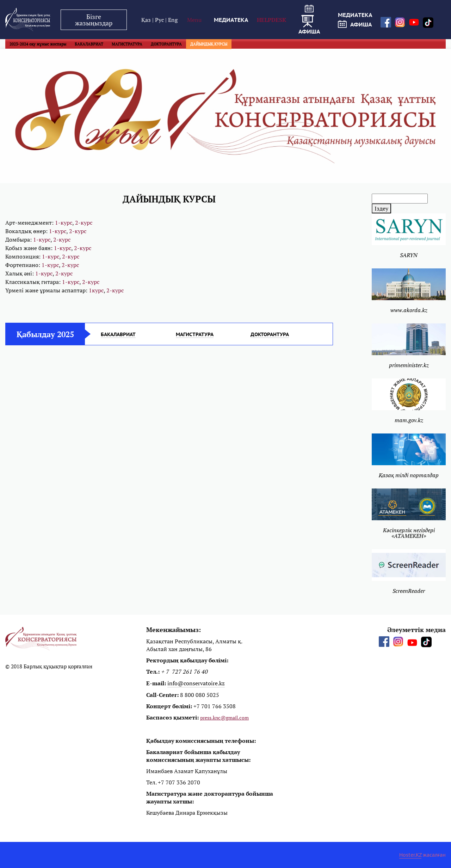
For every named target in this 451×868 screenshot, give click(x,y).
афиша (309, 20)
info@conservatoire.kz (196, 683)
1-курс (64, 223)
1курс (96, 290)
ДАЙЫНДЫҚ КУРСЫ (209, 44)
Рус (160, 20)
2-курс (84, 223)
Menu (194, 20)
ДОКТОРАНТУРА (166, 44)
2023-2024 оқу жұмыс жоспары (38, 44)
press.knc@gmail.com (224, 718)
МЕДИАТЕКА (231, 20)
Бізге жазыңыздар (94, 20)
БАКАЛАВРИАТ (89, 44)
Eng (173, 20)
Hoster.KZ (410, 855)
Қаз (147, 20)
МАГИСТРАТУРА (127, 44)
